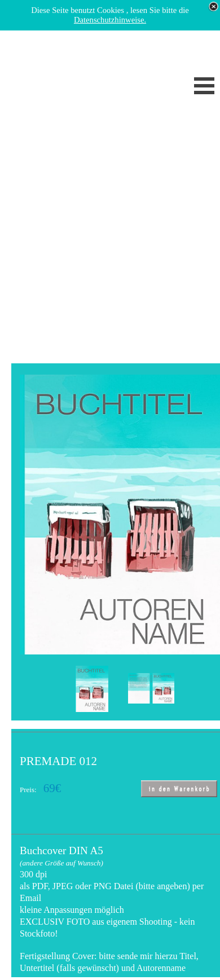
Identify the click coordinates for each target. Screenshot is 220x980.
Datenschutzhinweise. (110, 20)
